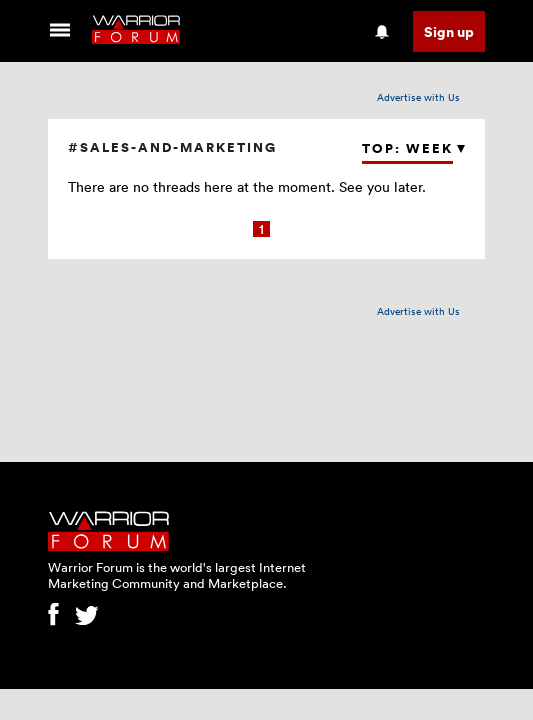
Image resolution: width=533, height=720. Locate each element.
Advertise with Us (418, 97)
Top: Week (407, 148)
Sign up (449, 31)
